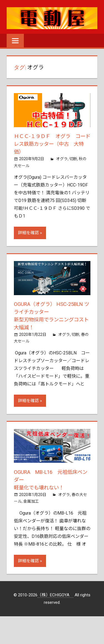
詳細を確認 (28, 233)
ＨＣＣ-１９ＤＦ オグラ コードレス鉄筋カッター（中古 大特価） (53, 144)
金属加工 (31, 501)
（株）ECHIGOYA (55, 595)
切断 (73, 159)
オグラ (62, 159)
